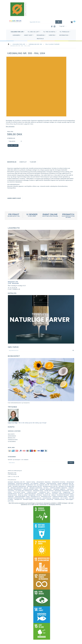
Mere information (10, 126)
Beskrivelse (12, 162)
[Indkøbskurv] (73, 23)
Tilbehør (33, 162)
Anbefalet (23, 162)
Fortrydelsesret (12, 480)
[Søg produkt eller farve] (59, 22)
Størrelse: (11, 138)
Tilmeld (71, 463)
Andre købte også (14, 198)
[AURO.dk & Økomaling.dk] (17, 12)
